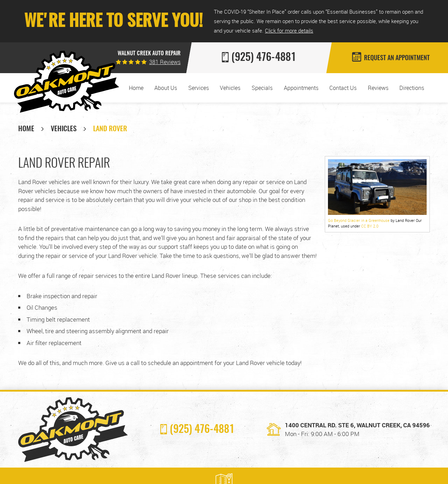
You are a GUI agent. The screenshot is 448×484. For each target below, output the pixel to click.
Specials (262, 88)
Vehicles (230, 88)
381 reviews (165, 62)
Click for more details (289, 30)
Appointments (301, 88)
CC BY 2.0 (370, 226)
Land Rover (110, 129)
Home (136, 88)
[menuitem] (136, 88)
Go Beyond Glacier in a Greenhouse (359, 220)
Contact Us (343, 88)
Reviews (378, 88)
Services (199, 88)
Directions (412, 88)
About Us (166, 88)
